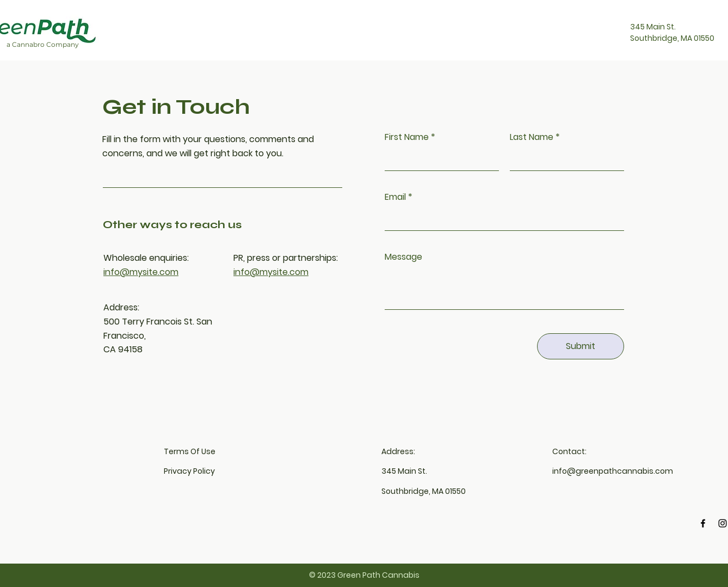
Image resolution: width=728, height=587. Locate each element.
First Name (407, 137)
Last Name (532, 137)
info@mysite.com (141, 272)
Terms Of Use (190, 451)
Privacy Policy (189, 471)
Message (403, 257)
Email (395, 197)
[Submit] (581, 346)
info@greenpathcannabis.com (613, 471)
